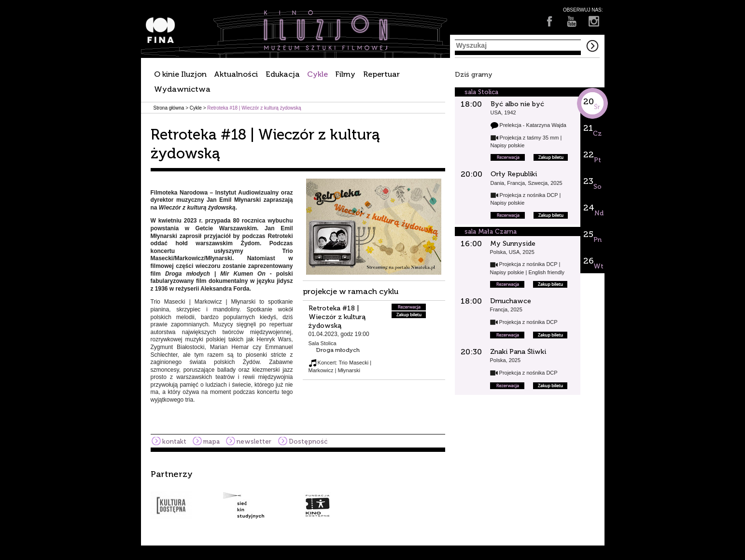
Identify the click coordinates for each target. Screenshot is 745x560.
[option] (373, 494)
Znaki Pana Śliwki (518, 352)
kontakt (174, 441)
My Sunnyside (513, 244)
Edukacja (283, 74)
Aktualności (236, 74)
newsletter (254, 441)
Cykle (317, 74)
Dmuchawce (511, 301)
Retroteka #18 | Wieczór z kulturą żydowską (337, 317)
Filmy (345, 74)
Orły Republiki (514, 174)
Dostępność (308, 441)
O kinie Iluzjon (180, 74)
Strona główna (169, 108)
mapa (211, 441)
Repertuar (381, 74)
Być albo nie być (517, 104)
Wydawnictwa (182, 89)
